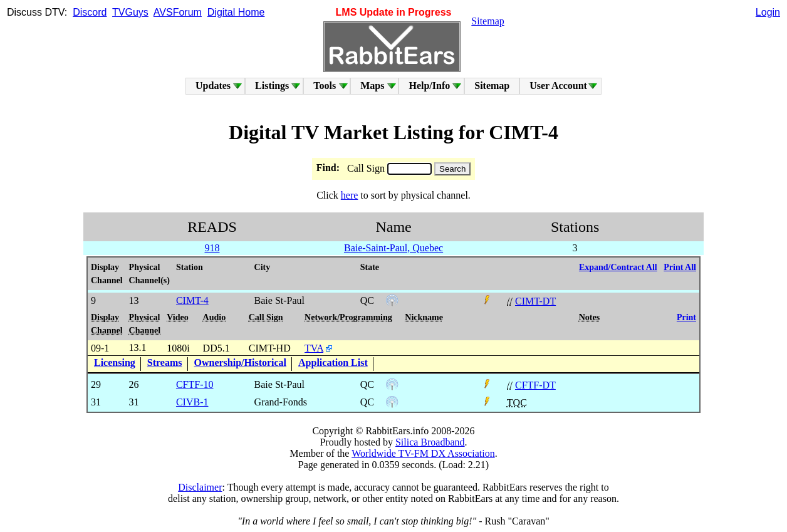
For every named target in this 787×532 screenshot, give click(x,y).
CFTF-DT (535, 385)
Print (686, 317)
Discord (90, 12)
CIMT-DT (535, 301)
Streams (165, 362)
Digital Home (236, 12)
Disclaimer (200, 487)
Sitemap (487, 21)
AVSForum (178, 12)
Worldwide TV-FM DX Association (423, 453)
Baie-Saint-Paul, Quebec (394, 248)
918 (212, 248)
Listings (272, 86)
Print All (680, 267)
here (350, 195)
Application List (333, 362)
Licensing (115, 362)
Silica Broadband (430, 442)
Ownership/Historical (241, 362)
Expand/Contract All (618, 267)
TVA (314, 348)
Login (768, 12)
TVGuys (130, 12)
